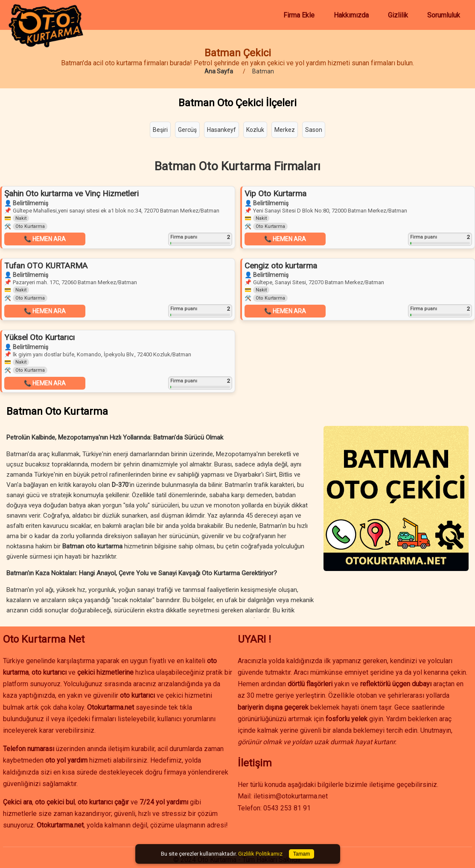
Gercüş (187, 130)
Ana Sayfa (219, 71)
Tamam (302, 854)
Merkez (285, 130)
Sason (314, 130)
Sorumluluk (444, 15)
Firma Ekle (299, 15)
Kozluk (255, 130)
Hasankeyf (221, 130)
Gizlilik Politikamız (260, 854)
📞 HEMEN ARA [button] (45, 239)
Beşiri (160, 130)
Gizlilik (398, 15)
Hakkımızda (351, 15)
